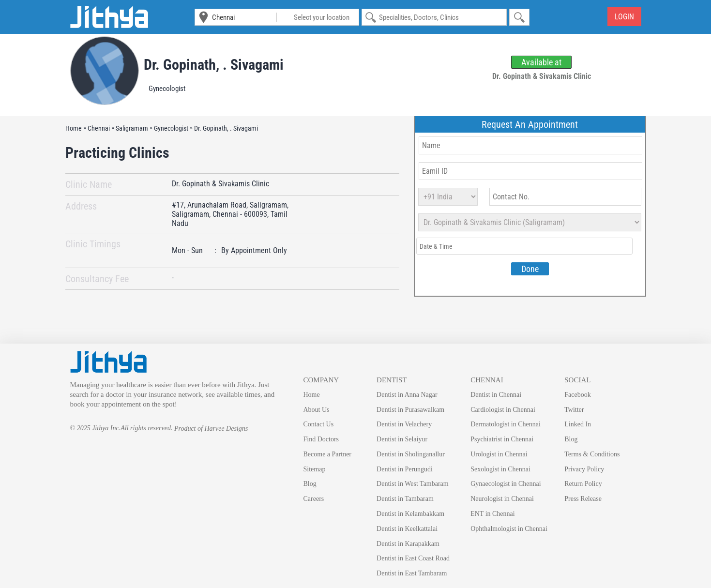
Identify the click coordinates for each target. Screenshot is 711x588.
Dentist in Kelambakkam (410, 514)
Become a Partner (328, 454)
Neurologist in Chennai (502, 499)
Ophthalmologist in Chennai (509, 529)
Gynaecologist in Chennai (506, 484)
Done (530, 269)
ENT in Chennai (493, 514)
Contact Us (319, 424)
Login (624, 17)
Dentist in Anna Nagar (407, 395)
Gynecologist (167, 89)
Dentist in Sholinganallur (411, 454)
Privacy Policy (584, 469)
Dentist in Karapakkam (408, 544)
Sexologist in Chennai (500, 469)
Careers (314, 499)
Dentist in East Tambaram (412, 573)
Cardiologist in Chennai (503, 410)
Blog (310, 484)
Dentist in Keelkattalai (407, 529)
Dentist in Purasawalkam (410, 410)
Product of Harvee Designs (211, 429)
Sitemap (315, 469)
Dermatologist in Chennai (506, 424)
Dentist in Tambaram (405, 499)
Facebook (577, 395)
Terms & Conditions (592, 454)
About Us (317, 410)
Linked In (578, 424)
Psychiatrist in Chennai (502, 439)
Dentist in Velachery (404, 424)
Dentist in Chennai (496, 395)
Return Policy (583, 484)
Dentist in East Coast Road (413, 558)
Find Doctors (321, 439)
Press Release (583, 499)
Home (312, 395)
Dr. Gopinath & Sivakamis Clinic (220, 184)
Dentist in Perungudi (405, 469)
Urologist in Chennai (499, 454)
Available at (541, 62)
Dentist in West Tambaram (413, 484)
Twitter (574, 410)
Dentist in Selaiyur (402, 439)
